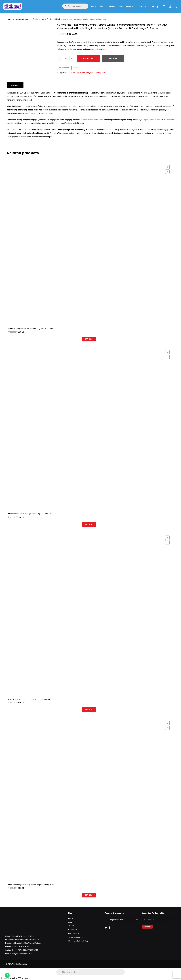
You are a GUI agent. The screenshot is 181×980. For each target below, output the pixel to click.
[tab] (15, 85)
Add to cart (88, 58)
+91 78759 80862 (21, 950)
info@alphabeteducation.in (22, 954)
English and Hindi (54, 19)
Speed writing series (98, 73)
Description (15, 85)
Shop (70, 922)
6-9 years (71, 73)
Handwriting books (22, 19)
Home (9, 19)
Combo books (38, 19)
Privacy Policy (74, 933)
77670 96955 (33, 950)
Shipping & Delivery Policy (78, 941)
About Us (72, 926)
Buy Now (113, 58)
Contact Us (73, 930)
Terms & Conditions (76, 937)
